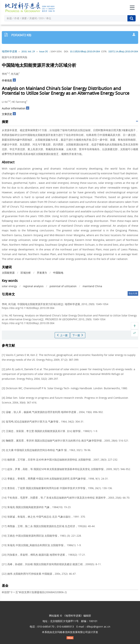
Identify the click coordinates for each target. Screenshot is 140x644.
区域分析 (26, 273)
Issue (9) (44, 51)
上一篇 (62, 335)
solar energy (9, 286)
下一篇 (78, 335)
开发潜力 (42, 273)
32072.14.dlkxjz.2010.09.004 (123, 51)
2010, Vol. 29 (28, 51)
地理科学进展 (9, 51)
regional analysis (33, 286)
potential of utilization (63, 286)
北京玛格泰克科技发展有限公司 (70, 632)
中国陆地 (58, 273)
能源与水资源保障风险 (15, 57)
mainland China (92, 286)
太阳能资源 (8, 273)
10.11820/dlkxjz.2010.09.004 (85, 51)
